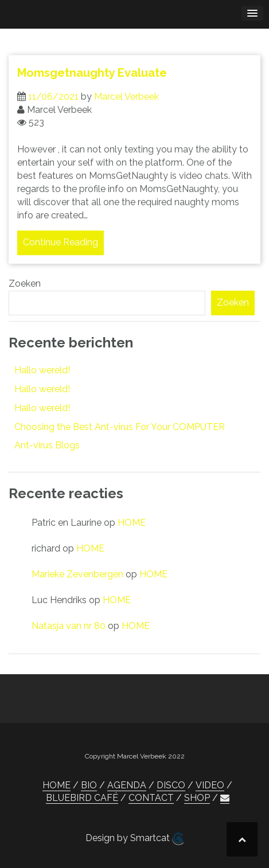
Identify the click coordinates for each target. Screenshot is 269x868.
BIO (89, 785)
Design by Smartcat (134, 839)
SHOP (197, 798)
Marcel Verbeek (126, 101)
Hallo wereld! (42, 370)
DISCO (171, 785)
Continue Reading (61, 247)
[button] (225, 798)
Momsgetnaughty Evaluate (92, 77)
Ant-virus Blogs (47, 445)
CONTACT (151, 798)
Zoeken (25, 284)
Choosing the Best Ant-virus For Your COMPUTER (120, 427)
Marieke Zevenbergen (77, 574)
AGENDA (127, 785)
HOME (132, 523)
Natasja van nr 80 (69, 626)
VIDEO (210, 785)
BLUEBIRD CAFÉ (82, 798)
